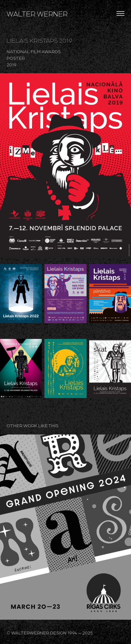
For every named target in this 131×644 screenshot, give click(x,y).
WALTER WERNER (37, 13)
